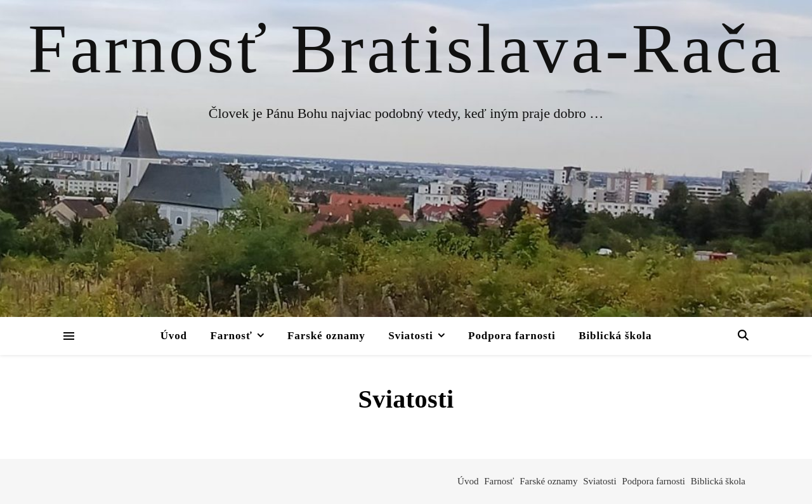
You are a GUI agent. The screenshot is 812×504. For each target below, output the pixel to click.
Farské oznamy (326, 336)
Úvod (174, 336)
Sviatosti (410, 336)
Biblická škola (615, 336)
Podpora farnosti (512, 336)
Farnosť (231, 336)
